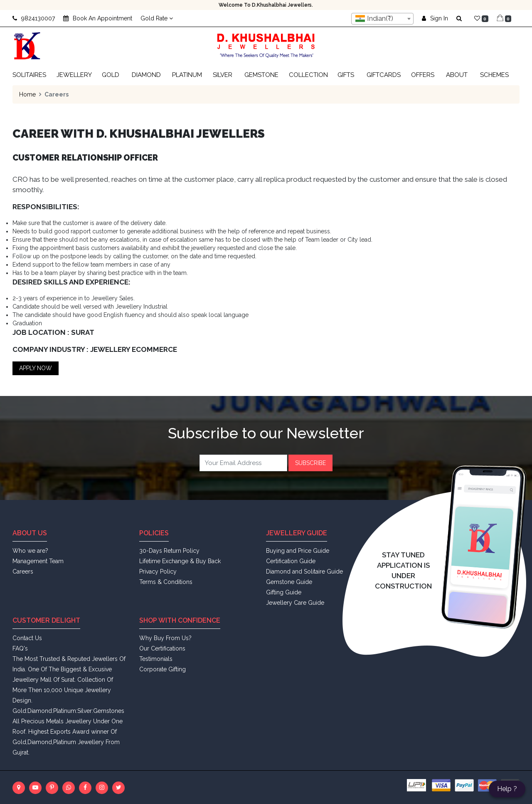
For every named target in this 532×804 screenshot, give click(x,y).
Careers (23, 571)
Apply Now (36, 368)
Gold (111, 75)
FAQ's (20, 648)
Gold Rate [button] (157, 18)
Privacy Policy (158, 571)
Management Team (38, 561)
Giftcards (384, 75)
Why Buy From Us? (165, 638)
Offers (423, 75)
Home (27, 94)
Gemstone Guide (289, 582)
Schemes (494, 75)
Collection (308, 75)
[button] (461, 18)
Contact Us (27, 638)
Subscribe (310, 463)
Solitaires (29, 75)
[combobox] (382, 19)
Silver (223, 75)
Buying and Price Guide (298, 551)
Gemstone (261, 75)
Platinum (187, 75)
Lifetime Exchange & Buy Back (180, 561)
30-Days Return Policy (169, 551)
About (457, 75)
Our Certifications (162, 648)
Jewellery (74, 75)
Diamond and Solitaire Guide (304, 571)
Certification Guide (291, 561)
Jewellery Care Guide (295, 603)
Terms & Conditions (166, 582)
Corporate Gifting (163, 669)
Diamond (146, 75)
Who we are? (30, 551)
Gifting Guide (284, 592)
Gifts (346, 75)
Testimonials (156, 659)
